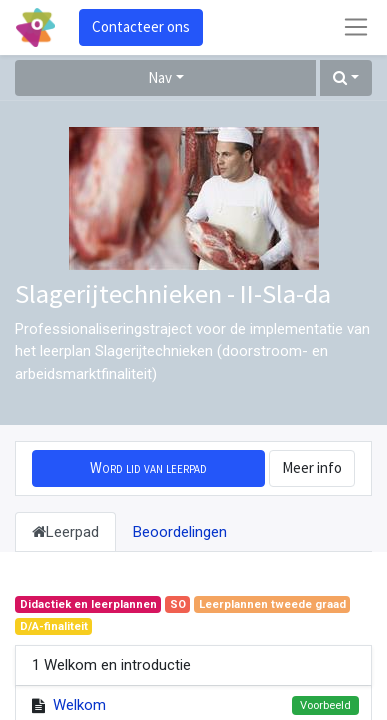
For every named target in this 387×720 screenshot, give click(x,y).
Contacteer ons (141, 26)
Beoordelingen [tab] (180, 532)
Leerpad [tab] (65, 532)
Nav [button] (160, 77)
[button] (346, 78)
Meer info (312, 467)
